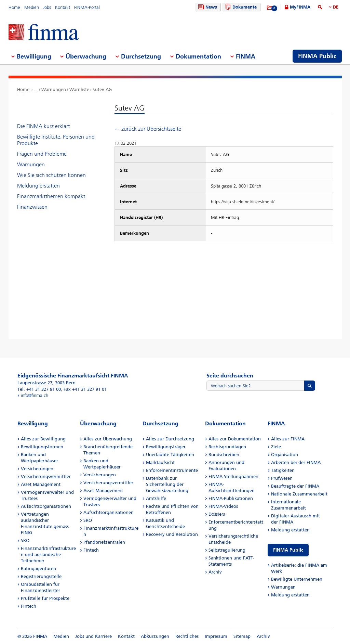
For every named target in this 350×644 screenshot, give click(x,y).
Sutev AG (102, 89)
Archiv (215, 572)
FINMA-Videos (223, 506)
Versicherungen (37, 469)
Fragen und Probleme (42, 154)
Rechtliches (187, 636)
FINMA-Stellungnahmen (233, 476)
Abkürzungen (155, 636)
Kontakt (63, 7)
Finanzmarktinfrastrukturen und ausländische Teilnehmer (48, 555)
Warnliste (79, 89)
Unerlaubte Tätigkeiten (170, 455)
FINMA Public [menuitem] (317, 56)
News (207, 7)
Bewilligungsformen (42, 447)
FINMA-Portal (87, 7)
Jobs (47, 7)
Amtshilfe (156, 498)
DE (336, 7)
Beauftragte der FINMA (295, 486)
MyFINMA (300, 7)
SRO (25, 540)
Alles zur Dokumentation (235, 439)
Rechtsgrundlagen (227, 447)
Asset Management (41, 484)
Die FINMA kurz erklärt (43, 126)
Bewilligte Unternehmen (297, 579)
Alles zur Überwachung (108, 439)
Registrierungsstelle (41, 576)
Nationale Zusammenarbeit (299, 494)
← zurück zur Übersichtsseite (148, 129)
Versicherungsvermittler (46, 476)
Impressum (216, 636)
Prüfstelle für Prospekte (45, 598)
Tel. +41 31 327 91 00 (39, 389)
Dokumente (240, 7)
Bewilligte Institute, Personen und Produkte (56, 140)
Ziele (276, 447)
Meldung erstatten (38, 186)
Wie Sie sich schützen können (51, 175)
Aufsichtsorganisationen (46, 506)
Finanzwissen (32, 207)
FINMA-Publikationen (231, 498)
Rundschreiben (224, 455)
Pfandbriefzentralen (104, 542)
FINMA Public (288, 550)
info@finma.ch (35, 395)
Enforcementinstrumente (172, 470)
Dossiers (217, 514)
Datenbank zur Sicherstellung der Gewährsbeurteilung (167, 484)
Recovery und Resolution (172, 534)
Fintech (29, 606)
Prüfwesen (282, 478)
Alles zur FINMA (288, 439)
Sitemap (242, 636)
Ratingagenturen (38, 569)
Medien (32, 7)
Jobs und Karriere (93, 636)
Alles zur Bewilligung (43, 439)
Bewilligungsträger (166, 447)
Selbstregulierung (227, 550)
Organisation (285, 455)
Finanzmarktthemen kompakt (51, 196)
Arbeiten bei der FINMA (296, 462)
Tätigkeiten (283, 470)
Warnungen (54, 89)
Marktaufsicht (160, 462)
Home (14, 7)
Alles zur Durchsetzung (170, 439)
